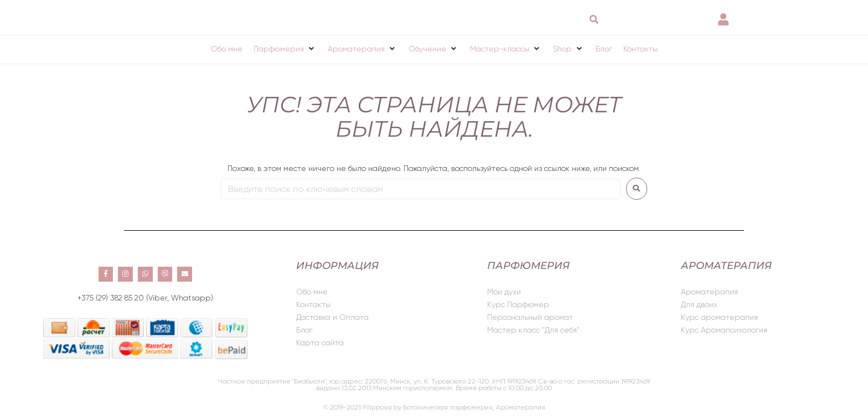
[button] (285, 49)
